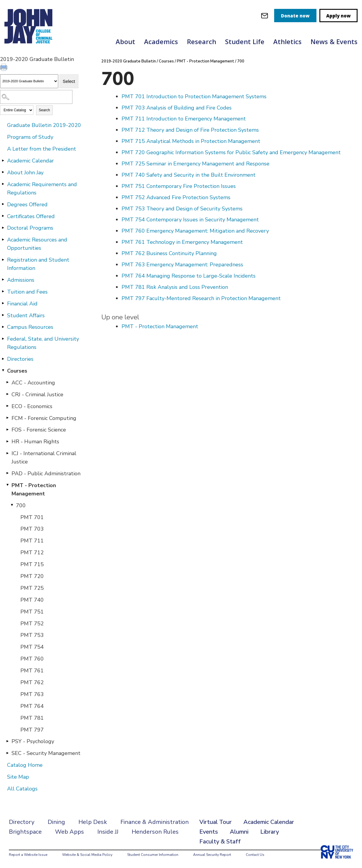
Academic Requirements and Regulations (42, 189)
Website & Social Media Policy (87, 855)
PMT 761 (32, 671)
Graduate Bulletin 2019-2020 (44, 125)
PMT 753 (32, 635)
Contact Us (255, 855)
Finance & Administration (155, 822)
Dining (56, 822)
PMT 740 (32, 600)
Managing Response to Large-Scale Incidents (189, 276)
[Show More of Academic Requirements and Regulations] (3, 184)
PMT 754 (32, 647)
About (125, 41)
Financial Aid (22, 304)
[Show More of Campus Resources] (3, 327)
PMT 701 (32, 517)
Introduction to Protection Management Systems (194, 96)
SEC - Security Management (46, 753)
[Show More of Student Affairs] (3, 315)
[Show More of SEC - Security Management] (7, 753)
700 (21, 505)
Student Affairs (26, 315)
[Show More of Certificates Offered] (3, 216)
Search (44, 110)
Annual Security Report (212, 855)
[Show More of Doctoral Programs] (3, 228)
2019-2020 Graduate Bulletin (129, 61)
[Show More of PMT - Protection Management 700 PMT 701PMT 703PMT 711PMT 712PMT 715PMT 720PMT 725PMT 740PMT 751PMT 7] (7, 485)
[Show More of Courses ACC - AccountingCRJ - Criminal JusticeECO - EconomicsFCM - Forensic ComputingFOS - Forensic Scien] (3, 371)
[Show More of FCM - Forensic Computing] (7, 418)
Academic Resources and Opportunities (37, 244)
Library (270, 832)
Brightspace (25, 832)
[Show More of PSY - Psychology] (7, 741)
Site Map (18, 777)
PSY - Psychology (33, 741)
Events (209, 832)
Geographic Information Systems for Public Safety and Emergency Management (231, 152)
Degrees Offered (27, 204)
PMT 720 (32, 576)
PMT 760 (32, 659)
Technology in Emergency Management (182, 242)
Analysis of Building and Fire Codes (177, 108)
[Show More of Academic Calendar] (3, 160)
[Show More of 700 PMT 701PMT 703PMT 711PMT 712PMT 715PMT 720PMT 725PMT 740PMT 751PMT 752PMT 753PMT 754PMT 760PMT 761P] (12, 505)
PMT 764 (32, 706)
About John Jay (25, 173)
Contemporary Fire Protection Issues (179, 186)
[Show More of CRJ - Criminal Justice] (7, 394)
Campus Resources (30, 327)
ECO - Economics (32, 406)
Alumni (239, 832)
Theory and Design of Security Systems (182, 209)
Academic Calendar (30, 161)
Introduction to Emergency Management (184, 119)
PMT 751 (32, 612)
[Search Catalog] (36, 97)
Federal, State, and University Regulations (43, 343)
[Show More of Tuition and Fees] (3, 292)
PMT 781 (32, 718)
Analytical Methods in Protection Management (191, 141)
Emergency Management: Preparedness (182, 265)
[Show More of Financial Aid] (3, 303)
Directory (22, 822)
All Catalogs (22, 789)
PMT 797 (32, 730)
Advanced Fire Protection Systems (176, 197)
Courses (17, 371)
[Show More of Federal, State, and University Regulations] (3, 339)
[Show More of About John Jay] (3, 172)
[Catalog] (29, 81)
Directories (20, 359)
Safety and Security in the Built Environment (189, 175)
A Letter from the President (42, 149)
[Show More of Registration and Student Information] (3, 260)
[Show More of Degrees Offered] (3, 204)
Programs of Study (30, 137)
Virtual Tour (215, 822)
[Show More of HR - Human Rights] (7, 441)
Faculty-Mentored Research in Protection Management (201, 298)
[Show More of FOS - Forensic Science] (7, 429)
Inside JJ (108, 832)
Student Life (245, 41)
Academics (161, 41)
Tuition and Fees (27, 292)
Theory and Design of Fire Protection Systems (190, 130)
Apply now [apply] (338, 16)
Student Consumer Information (153, 855)
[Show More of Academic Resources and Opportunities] (3, 239)
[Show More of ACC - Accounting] (7, 382)
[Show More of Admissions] (3, 280)
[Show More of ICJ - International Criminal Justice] (7, 453)
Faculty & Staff (220, 842)
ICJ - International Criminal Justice (44, 458)
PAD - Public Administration (46, 474)
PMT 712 (32, 553)
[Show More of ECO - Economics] (7, 406)
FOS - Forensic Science (39, 430)
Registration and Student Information (38, 264)
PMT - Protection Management (34, 489)
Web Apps (70, 832)
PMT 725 (32, 588)
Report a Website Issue (28, 855)
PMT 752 (32, 624)
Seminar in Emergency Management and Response (195, 164)
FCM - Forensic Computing (44, 418)
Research (202, 41)
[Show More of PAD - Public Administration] (7, 473)
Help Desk (93, 822)
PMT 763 (32, 694)
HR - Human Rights (35, 442)
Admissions (21, 280)
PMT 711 (32, 541)
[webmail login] (265, 16)
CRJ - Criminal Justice (37, 394)
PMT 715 (32, 564)
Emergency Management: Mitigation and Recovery (195, 231)
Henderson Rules (155, 832)
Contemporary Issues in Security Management (190, 220)
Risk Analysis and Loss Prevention (175, 287)
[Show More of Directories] (3, 359)
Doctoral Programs (30, 228)
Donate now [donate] (295, 16)
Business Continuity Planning (169, 253)
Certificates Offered (31, 216)
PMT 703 (32, 529)
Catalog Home (25, 765)
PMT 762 (32, 682)
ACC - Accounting (33, 383)
